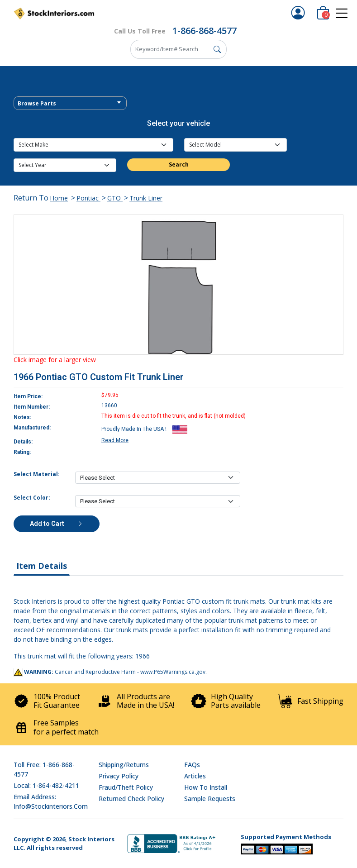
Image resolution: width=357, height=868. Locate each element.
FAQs (192, 765)
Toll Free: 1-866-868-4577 (44, 769)
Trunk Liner (146, 198)
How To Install (206, 787)
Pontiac (88, 198)
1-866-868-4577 (205, 31)
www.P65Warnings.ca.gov (173, 672)
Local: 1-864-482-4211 (46, 785)
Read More (115, 440)
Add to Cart (57, 524)
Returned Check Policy (131, 799)
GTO (115, 198)
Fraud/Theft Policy (126, 787)
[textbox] (70, 104)
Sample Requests (210, 799)
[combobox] (70, 103)
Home (59, 198)
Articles (195, 776)
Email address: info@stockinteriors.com (51, 801)
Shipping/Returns (124, 765)
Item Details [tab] (42, 566)
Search (179, 165)
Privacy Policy (119, 776)
